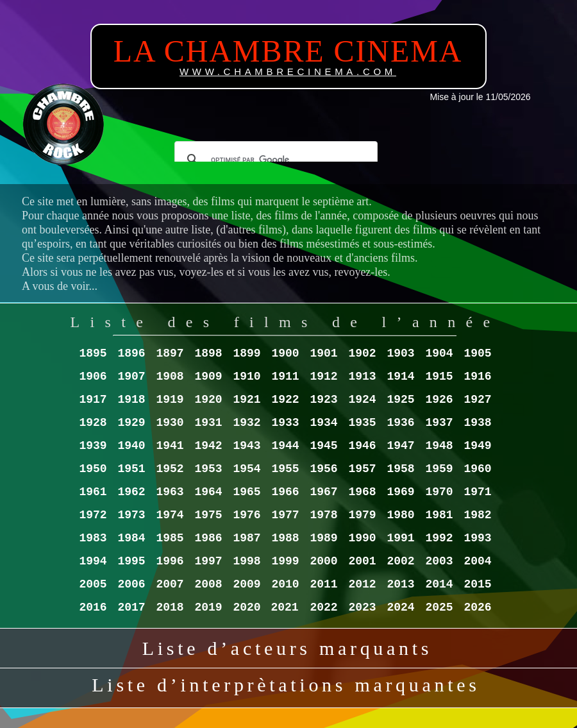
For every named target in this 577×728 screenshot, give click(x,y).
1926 (439, 400)
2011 (323, 584)
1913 (362, 377)
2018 (170, 607)
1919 (170, 400)
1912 (323, 377)
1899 (247, 353)
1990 (362, 538)
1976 (247, 515)
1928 (93, 423)
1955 (285, 469)
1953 (208, 469)
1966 (285, 492)
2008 (208, 584)
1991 (400, 538)
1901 (323, 353)
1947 (400, 446)
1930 (170, 423)
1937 (439, 423)
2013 (400, 584)
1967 (323, 492)
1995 (131, 561)
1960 (477, 469)
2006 (131, 584)
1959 (439, 469)
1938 (477, 423)
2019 (208, 607)
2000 (323, 561)
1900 (285, 353)
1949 (477, 446)
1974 (170, 515)
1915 (439, 377)
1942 (208, 446)
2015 (477, 584)
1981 (439, 515)
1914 (400, 377)
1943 (247, 446)
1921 (247, 400)
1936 (400, 423)
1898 (208, 353)
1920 (208, 400)
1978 (323, 515)
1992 (439, 538)
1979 (362, 515)
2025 (439, 607)
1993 (477, 538)
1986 (208, 538)
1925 (400, 400)
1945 (323, 446)
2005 (93, 584)
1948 (439, 446)
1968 (362, 492)
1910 (247, 377)
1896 (131, 353)
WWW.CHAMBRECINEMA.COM (288, 72)
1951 (131, 469)
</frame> (276, 151)
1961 (93, 492)
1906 (93, 377)
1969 (400, 492)
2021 (284, 607)
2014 (439, 584)
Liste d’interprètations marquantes (286, 685)
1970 (439, 492)
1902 (362, 353)
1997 (208, 561)
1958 (400, 469)
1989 (323, 538)
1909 (208, 377)
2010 (285, 584)
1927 (477, 400)
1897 (170, 353)
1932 (247, 423)
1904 (439, 353)
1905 (477, 353)
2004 (477, 561)
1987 (247, 538)
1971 (477, 492)
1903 (400, 353)
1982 (477, 515)
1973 (131, 515)
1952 (170, 469)
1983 (93, 538)
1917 (93, 400)
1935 (362, 423)
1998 (247, 561)
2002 (400, 561)
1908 (170, 377)
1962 (131, 492)
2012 (362, 584)
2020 (247, 607)
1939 (93, 446)
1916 (477, 377)
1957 (362, 469)
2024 (400, 607)
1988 (285, 538)
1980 (400, 515)
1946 (362, 446)
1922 (285, 400)
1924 (362, 400)
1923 (323, 400)
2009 (247, 584)
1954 (247, 469)
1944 (285, 446)
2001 (362, 561)
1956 (323, 469)
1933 (285, 423)
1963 (170, 492)
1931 (208, 423)
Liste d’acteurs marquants (287, 648)
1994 (93, 561)
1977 (285, 515)
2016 (93, 607)
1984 (131, 538)
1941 (170, 446)
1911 (285, 377)
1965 (247, 492)
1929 (131, 423)
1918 (131, 400)
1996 (170, 561)
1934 (323, 423)
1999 (285, 561)
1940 (131, 446)
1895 (93, 353)
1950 (93, 469)
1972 (93, 515)
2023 (362, 607)
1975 (208, 515)
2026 (477, 607)
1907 (131, 377)
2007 (170, 584)
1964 (208, 492)
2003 (439, 561)
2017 (131, 607)
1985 (170, 538)
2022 (323, 607)
